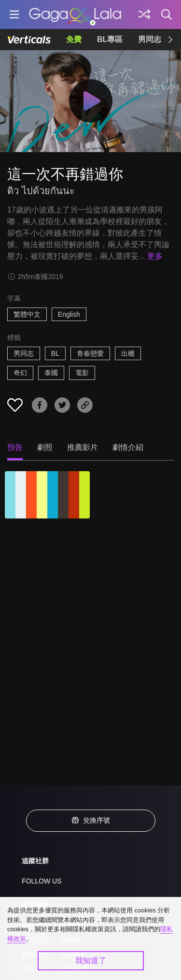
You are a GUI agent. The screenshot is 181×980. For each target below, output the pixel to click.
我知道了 (91, 960)
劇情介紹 (128, 447)
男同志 (150, 39)
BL (55, 353)
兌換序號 (91, 820)
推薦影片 (83, 447)
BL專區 (110, 39)
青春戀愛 (90, 353)
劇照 (45, 447)
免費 (74, 39)
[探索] (144, 14)
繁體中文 (27, 314)
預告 (15, 447)
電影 (82, 373)
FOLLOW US (42, 881)
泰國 (51, 373)
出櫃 (128, 353)
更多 (155, 256)
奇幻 (20, 373)
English (69, 314)
